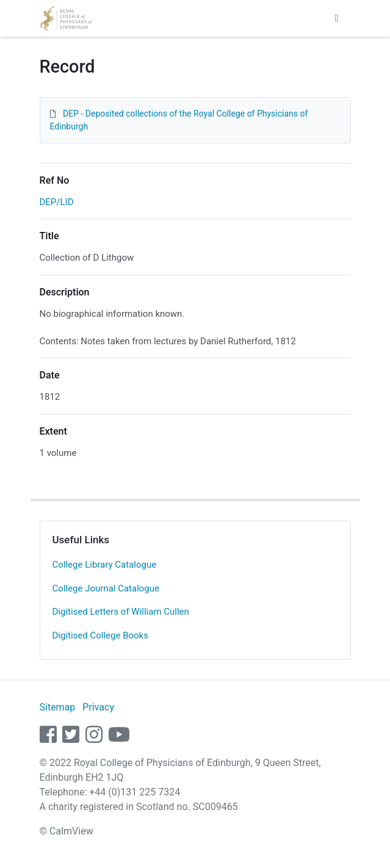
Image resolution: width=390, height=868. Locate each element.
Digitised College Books (100, 635)
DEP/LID (57, 202)
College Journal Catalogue (106, 588)
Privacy (98, 707)
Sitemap (58, 707)
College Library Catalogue (105, 565)
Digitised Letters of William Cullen (121, 612)
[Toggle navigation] (337, 18)
